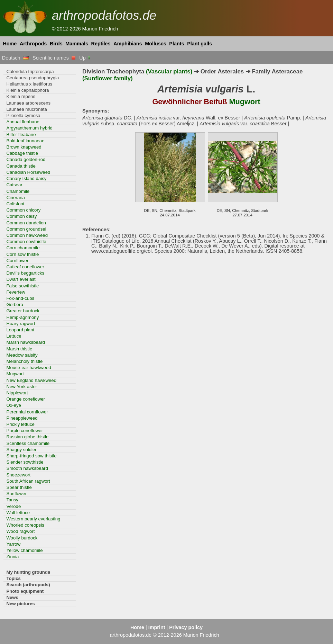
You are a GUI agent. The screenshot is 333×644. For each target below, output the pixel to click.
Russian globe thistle (27, 437)
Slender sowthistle (25, 462)
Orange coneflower (26, 399)
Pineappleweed (22, 418)
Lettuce (14, 336)
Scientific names (54, 58)
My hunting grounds (28, 572)
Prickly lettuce (20, 424)
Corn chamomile (23, 248)
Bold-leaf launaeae (25, 141)
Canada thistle (21, 166)
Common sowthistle (26, 241)
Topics (13, 578)
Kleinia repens (21, 96)
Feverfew (16, 292)
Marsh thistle (19, 349)
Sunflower (16, 494)
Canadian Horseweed (28, 172)
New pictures (20, 604)
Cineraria (16, 198)
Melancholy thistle (24, 361)
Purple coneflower (25, 431)
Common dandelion (26, 223)
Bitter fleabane (21, 135)
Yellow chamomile (24, 550)
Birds (56, 44)
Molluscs (156, 44)
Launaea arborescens (28, 103)
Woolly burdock (22, 538)
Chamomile (18, 191)
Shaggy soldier (21, 450)
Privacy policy (186, 627)
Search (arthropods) (28, 585)
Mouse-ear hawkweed (29, 368)
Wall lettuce (18, 513)
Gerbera (15, 305)
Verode (13, 506)
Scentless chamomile (28, 443)
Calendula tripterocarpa (30, 71)
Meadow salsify (22, 355)
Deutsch (15, 58)
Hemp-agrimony (22, 317)
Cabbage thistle (22, 153)
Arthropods (33, 44)
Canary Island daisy (26, 178)
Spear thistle (19, 487)
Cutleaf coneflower (25, 267)
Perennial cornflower (27, 412)
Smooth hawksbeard (27, 468)
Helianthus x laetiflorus (29, 84)
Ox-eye (14, 405)
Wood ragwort (20, 531)
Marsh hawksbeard (26, 342)
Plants (177, 44)
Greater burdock (23, 311)
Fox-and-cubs (20, 298)
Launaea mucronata (26, 109)
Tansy (12, 500)
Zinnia (12, 557)
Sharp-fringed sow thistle (31, 456)
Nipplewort (17, 393)
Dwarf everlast (21, 279)
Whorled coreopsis (25, 525)
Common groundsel (26, 229)
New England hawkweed (31, 380)
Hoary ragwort (21, 324)
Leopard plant (20, 330)
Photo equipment (25, 591)
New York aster (22, 387)
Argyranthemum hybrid (29, 128)
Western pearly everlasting (33, 519)
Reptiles (101, 44)
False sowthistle (22, 286)
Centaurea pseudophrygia (33, 78)
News (12, 597)
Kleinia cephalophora (27, 90)
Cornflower (17, 261)
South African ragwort (28, 481)
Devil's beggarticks (25, 273)
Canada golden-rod (26, 159)
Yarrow (13, 544)
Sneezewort (18, 475)
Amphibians (128, 44)
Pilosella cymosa (23, 115)
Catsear (14, 185)
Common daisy (21, 216)
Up (85, 58)
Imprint (157, 627)
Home (10, 44)
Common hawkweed (27, 235)
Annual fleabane (23, 122)
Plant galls (200, 44)
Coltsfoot (15, 204)
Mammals (77, 44)
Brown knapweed (24, 147)
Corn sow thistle (22, 254)
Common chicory (23, 210)
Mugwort (15, 374)
